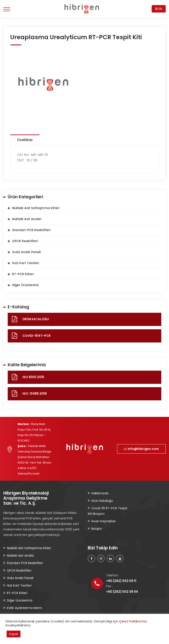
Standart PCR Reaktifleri (31, 230)
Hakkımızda (100, 493)
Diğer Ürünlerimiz (25, 285)
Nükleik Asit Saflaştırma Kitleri (36, 208)
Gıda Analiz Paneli (26, 252)
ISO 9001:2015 (33, 377)
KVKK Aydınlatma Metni (24, 608)
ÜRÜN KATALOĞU (36, 319)
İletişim (97, 529)
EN (159, 9)
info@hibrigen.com (141, 449)
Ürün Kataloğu (102, 501)
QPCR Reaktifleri (25, 241)
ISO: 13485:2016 (35, 394)
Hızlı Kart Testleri (26, 263)
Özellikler (25, 140)
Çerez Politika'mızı (133, 621)
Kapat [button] (14, 634)
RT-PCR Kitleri (23, 274)
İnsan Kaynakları (104, 521)
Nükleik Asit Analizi (27, 219)
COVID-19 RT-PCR (37, 336)
